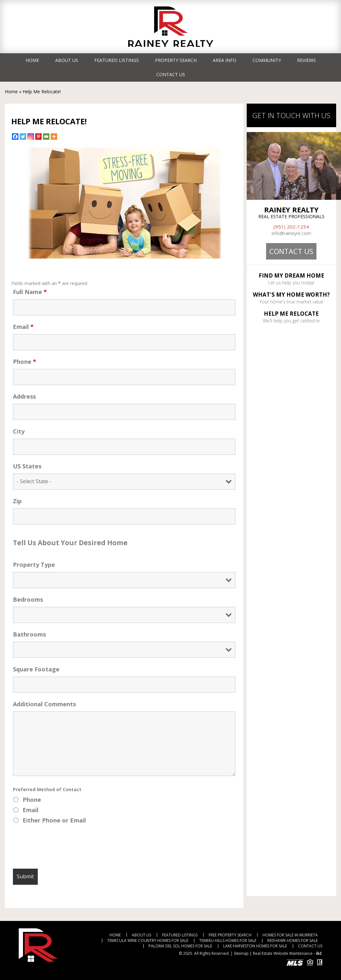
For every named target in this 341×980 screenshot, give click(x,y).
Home (32, 60)
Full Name (30, 292)
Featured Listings (117, 60)
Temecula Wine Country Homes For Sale (148, 940)
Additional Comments (44, 704)
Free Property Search (230, 935)
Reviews (306, 60)
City (19, 431)
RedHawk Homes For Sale (293, 940)
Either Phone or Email (54, 820)
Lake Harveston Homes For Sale (255, 946)
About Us (67, 60)
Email (23, 327)
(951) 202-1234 (291, 227)
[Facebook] (15, 137)
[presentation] (62, 848)
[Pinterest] (38, 137)
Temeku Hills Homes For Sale (228, 940)
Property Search (176, 60)
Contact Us (171, 74)
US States (27, 466)
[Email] (46, 137)
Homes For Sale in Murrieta (290, 935)
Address (24, 396)
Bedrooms (28, 599)
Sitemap (241, 953)
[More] (54, 137)
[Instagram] (31, 137)
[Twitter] (23, 137)
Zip (17, 501)
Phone (25, 362)
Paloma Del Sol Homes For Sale (180, 946)
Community (267, 60)
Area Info (225, 60)
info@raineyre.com (291, 233)
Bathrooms (29, 634)
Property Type (34, 565)
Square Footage (36, 669)
